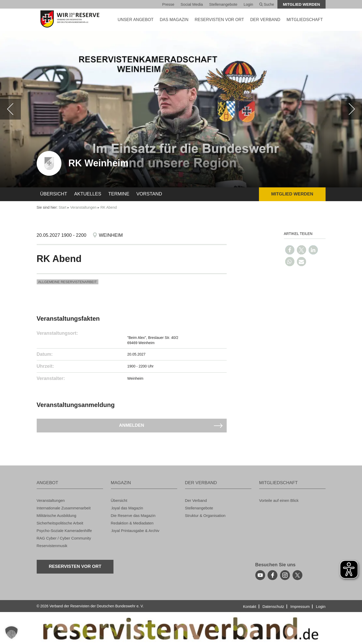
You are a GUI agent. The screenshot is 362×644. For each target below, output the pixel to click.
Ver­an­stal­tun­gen (83, 207)
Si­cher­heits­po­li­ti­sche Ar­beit (60, 523)
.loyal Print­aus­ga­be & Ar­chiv (135, 531)
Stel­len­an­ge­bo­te (223, 4)
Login (248, 4)
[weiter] (352, 109)
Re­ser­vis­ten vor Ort (219, 20)
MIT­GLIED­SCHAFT (305, 20)
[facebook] (272, 575)
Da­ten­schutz (273, 606)
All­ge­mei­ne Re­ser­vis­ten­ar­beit (68, 282)
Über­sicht (54, 194)
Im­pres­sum (300, 606)
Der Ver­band (196, 500)
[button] (290, 250)
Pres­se (168, 4)
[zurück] (10, 109)
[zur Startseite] (70, 19)
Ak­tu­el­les (88, 194)
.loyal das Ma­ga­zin (127, 508)
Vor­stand (149, 194)
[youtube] (260, 575)
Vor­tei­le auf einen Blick (279, 500)
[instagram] (285, 575)
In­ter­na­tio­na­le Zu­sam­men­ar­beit (64, 508)
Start (62, 207)
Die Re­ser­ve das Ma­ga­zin (133, 515)
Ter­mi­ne (119, 194)
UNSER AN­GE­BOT (136, 20)
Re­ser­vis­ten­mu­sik (52, 546)
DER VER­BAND (265, 20)
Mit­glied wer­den (301, 4)
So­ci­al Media (192, 4)
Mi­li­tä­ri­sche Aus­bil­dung (57, 515)
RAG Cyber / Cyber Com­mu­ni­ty (64, 538)
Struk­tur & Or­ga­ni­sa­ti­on (205, 515)
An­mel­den (131, 425)
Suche (267, 4)
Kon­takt (250, 606)
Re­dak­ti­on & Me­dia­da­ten (132, 523)
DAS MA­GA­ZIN (174, 20)
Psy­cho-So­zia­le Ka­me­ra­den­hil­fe (64, 531)
